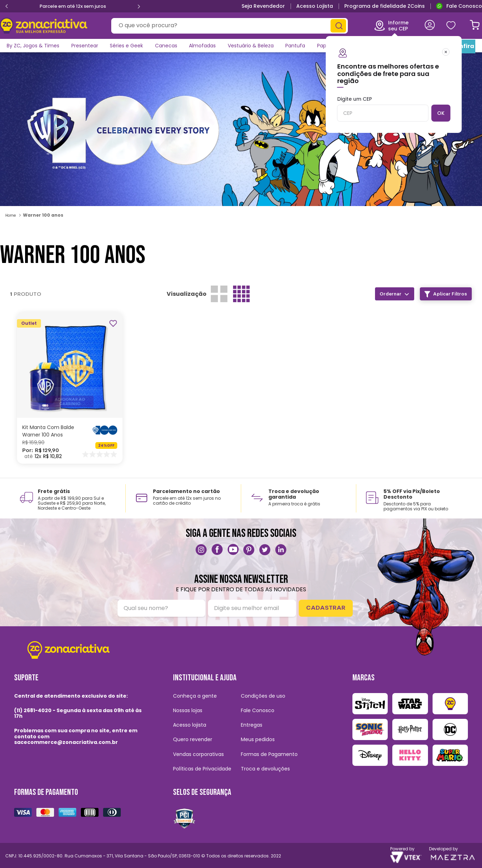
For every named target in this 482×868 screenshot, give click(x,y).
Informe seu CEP (388, 25)
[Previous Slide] (3, 6)
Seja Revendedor (263, 6)
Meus (450, 26)
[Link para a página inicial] (11, 215)
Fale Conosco (464, 6)
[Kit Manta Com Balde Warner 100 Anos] (70, 388)
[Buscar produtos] (336, 26)
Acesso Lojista (315, 6)
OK (438, 113)
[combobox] (228, 26)
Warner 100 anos (43, 215)
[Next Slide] (143, 6)
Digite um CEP (380, 109)
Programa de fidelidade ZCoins (385, 6)
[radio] (219, 294)
